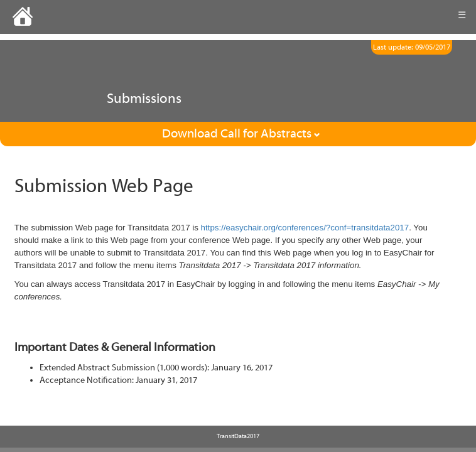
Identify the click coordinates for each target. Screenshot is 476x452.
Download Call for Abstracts (241, 133)
